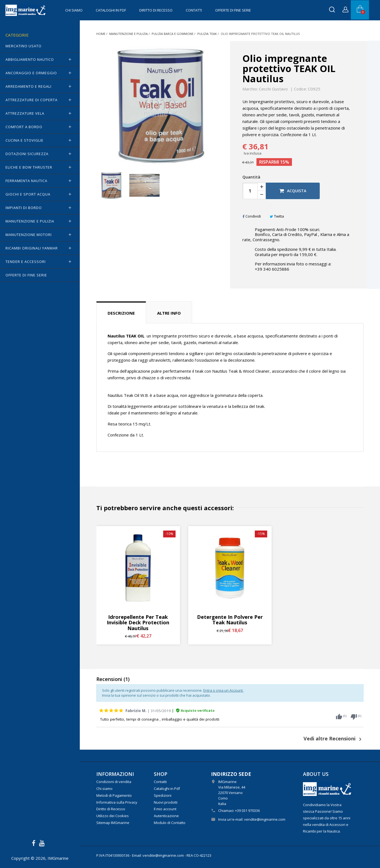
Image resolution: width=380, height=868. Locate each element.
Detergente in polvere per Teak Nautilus (230, 620)
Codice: (300, 89)
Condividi (252, 216)
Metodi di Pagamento (114, 795)
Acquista (293, 191)
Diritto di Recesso (156, 10)
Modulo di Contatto (170, 823)
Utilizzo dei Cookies (113, 816)
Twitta (277, 216)
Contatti (194, 10)
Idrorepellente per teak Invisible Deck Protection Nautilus (138, 623)
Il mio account (165, 809)
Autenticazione (166, 816)
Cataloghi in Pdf (111, 10)
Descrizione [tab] (121, 313)
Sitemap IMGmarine (113, 823)
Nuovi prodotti (166, 802)
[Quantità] (250, 191)
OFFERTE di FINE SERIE (233, 10)
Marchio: (250, 89)
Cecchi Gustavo (273, 89)
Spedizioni (163, 795)
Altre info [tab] (169, 313)
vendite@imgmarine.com (265, 819)
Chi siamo (74, 10)
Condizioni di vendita (114, 782)
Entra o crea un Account (223, 690)
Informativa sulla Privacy (117, 802)
